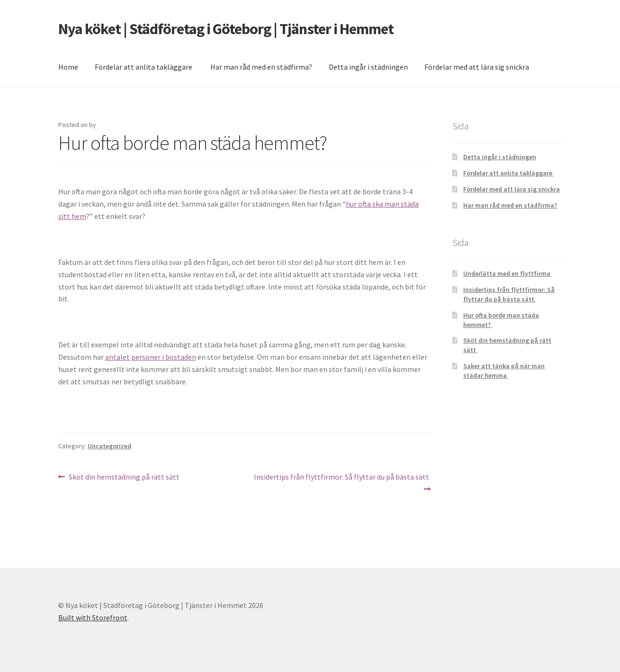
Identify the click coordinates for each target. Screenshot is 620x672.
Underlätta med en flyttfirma (508, 273)
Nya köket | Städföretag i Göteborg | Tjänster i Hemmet (226, 29)
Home (68, 67)
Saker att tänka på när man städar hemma (504, 371)
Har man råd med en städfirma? (261, 67)
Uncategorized (109, 446)
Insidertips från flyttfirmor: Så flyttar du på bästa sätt (342, 482)
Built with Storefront (93, 618)
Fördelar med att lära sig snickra (477, 67)
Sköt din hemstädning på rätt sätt (125, 477)
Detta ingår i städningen (368, 67)
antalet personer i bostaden (151, 357)
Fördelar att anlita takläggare (144, 67)
